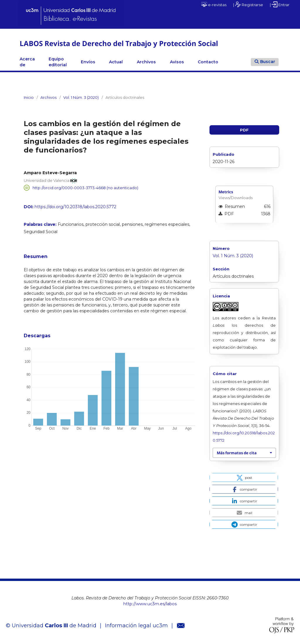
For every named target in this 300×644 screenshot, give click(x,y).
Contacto (208, 62)
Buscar (265, 62)
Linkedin (232, 62)
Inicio (29, 97)
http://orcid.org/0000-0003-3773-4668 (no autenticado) (85, 188)
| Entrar (280, 4)
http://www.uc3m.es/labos (150, 604)
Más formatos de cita (237, 453)
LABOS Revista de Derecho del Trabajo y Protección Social (119, 43)
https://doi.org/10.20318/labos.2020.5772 (75, 207)
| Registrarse (248, 4)
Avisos (177, 62)
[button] (244, 477)
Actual (116, 62)
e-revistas (214, 4)
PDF (244, 130)
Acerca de (27, 62)
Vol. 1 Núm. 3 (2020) (81, 97)
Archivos (146, 62)
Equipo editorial (58, 62)
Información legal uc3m (136, 626)
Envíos (88, 62)
